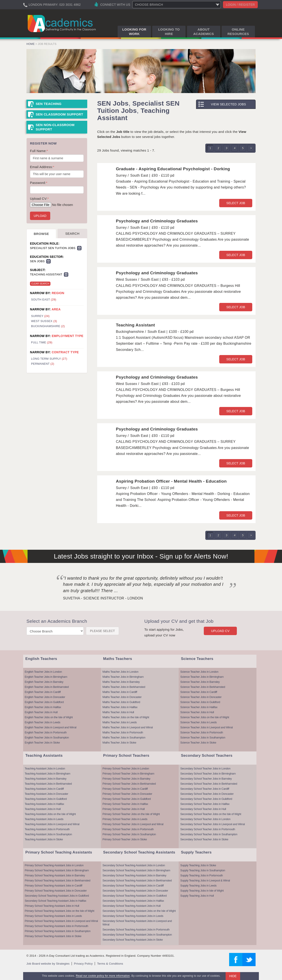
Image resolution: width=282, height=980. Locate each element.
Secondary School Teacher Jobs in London (205, 768)
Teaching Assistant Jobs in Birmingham (47, 774)
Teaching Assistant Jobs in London (45, 768)
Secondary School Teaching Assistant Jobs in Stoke (133, 940)
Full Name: (39, 151)
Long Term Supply (49, 359)
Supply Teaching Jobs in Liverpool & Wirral (205, 880)
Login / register (240, 5)
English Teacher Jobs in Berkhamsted (47, 687)
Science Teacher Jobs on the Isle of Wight (205, 717)
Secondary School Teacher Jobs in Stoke (204, 839)
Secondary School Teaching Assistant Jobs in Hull (131, 906)
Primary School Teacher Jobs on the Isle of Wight (131, 814)
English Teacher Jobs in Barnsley (44, 682)
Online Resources (238, 32)
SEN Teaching (49, 104)
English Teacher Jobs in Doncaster (45, 697)
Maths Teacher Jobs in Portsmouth (123, 732)
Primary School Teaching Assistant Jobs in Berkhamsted (58, 880)
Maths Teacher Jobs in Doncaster (122, 697)
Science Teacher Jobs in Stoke (198, 743)
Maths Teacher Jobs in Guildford (121, 702)
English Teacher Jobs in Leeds (43, 722)
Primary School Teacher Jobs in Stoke (125, 839)
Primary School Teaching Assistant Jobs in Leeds (53, 916)
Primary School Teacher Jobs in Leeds (125, 819)
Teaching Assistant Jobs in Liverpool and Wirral (52, 824)
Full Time (42, 342)
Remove (79, 248)
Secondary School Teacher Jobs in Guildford (206, 799)
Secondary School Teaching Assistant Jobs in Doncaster (135, 891)
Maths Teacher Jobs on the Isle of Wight (126, 717)
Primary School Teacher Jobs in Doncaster (127, 794)
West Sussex (44, 321)
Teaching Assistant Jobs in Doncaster (46, 794)
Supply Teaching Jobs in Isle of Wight (202, 891)
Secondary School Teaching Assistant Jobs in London (134, 865)
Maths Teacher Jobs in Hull (118, 712)
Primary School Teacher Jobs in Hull (123, 809)
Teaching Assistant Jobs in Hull (43, 809)
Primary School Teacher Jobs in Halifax (125, 804)
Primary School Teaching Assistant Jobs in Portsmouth (56, 926)
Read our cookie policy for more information (103, 976)
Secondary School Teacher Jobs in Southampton (209, 834)
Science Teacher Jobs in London (199, 672)
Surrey (40, 316)
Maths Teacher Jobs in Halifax (120, 707)
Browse (41, 234)
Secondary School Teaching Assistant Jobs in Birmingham (136, 870)
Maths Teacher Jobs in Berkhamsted (124, 687)
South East (44, 299)
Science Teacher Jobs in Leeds (198, 722)
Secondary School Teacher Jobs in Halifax (205, 804)
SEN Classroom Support (59, 114)
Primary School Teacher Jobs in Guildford (127, 799)
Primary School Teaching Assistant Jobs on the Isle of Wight (59, 911)
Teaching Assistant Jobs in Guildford (46, 799)
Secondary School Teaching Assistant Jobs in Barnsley (134, 875)
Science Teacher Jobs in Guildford (200, 702)
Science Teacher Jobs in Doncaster (201, 697)
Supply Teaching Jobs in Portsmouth (201, 875)
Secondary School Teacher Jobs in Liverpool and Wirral (212, 824)
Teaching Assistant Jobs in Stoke (44, 839)
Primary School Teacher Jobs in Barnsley (126, 779)
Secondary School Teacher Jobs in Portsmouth (208, 829)
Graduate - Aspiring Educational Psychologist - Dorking (173, 169)
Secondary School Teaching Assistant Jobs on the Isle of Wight (139, 911)
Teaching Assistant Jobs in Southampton (48, 834)
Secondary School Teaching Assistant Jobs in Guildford (57, 896)
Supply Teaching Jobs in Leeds (198, 886)
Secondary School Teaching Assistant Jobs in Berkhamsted (137, 880)
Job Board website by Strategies (48, 964)
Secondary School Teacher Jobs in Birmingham (208, 774)
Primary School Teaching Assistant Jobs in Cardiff (53, 886)
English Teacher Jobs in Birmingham (46, 677)
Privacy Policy (83, 964)
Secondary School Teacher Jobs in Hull (203, 809)
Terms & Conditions (110, 964)
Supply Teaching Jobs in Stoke (198, 865)
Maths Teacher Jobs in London (120, 672)
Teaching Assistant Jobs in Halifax (44, 804)
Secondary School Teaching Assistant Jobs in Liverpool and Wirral (137, 923)
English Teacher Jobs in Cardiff (43, 692)
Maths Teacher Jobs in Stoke (119, 743)
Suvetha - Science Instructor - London (103, 598)
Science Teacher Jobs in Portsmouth (202, 732)
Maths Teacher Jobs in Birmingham (123, 677)
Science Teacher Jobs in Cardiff (199, 692)
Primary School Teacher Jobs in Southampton (129, 834)
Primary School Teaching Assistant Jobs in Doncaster (56, 891)
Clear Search (40, 284)
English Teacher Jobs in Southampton (47, 737)
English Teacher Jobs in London (43, 672)
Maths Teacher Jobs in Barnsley (121, 682)
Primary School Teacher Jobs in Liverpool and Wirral (133, 824)
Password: (39, 183)
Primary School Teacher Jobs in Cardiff (125, 789)
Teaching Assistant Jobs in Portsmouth (47, 829)
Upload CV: (39, 199)
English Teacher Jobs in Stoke (42, 743)
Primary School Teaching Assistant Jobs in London (54, 865)
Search (72, 234)
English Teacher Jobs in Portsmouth (46, 732)
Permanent (43, 364)
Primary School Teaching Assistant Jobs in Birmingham (57, 870)
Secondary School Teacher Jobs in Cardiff (205, 789)
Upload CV (220, 631)
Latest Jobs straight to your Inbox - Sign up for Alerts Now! (141, 556)
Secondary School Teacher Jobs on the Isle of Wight (211, 814)
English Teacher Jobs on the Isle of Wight (49, 717)
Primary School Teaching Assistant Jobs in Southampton (58, 931)
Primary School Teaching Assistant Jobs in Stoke (53, 936)
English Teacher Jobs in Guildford (44, 702)
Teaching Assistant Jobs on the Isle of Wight (50, 814)
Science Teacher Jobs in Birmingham (202, 677)
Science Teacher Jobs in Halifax (199, 707)
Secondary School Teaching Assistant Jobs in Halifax (55, 901)
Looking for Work (134, 32)
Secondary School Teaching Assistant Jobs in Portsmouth (136, 930)
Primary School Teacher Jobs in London (126, 768)
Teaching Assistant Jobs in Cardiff (44, 789)
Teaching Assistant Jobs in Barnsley (45, 779)
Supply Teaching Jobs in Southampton (203, 870)
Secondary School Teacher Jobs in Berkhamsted (209, 784)
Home (31, 44)
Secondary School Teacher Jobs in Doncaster (207, 794)
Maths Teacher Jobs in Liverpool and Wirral (128, 727)
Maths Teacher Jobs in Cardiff (120, 692)
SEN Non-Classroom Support (55, 127)
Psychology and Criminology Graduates (157, 221)
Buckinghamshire (48, 326)
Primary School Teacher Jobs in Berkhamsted (129, 784)
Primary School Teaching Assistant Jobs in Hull (52, 906)
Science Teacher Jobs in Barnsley (200, 682)
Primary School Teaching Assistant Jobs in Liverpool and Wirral (61, 921)
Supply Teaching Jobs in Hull (197, 896)
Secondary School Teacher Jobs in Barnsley (206, 779)
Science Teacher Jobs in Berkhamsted (203, 687)
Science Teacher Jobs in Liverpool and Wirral (206, 727)
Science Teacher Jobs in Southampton (203, 737)
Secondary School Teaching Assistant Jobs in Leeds (133, 916)
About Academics (204, 32)
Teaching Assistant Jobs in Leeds (44, 819)
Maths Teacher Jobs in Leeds (120, 722)
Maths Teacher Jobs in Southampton (124, 737)
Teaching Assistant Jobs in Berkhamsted (48, 784)
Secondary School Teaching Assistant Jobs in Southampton (137, 935)
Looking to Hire (169, 32)
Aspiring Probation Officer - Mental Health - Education (171, 481)
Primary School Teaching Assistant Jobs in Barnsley (55, 875)
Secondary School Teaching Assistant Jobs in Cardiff (133, 886)
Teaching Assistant (135, 325)
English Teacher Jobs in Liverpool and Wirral (50, 727)
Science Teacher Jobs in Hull (197, 712)
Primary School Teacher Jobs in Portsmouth (128, 829)
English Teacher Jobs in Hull (41, 712)
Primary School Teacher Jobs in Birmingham (128, 774)
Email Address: (42, 167)
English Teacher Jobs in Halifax (43, 707)
